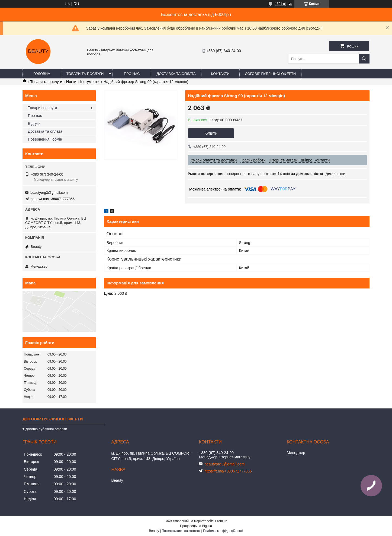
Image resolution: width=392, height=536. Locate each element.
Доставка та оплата (176, 74)
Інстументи (90, 82)
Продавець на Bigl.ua (196, 526)
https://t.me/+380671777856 (53, 199)
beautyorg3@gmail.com (49, 193)
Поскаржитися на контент (181, 531)
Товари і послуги (42, 108)
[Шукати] (364, 59)
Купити (211, 133)
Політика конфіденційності (223, 531)
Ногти (71, 82)
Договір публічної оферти (271, 74)
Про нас (132, 74)
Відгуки (34, 123)
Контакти (220, 74)
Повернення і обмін (45, 139)
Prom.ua (221, 521)
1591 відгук (283, 4)
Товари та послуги (85, 74)
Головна (42, 74)
